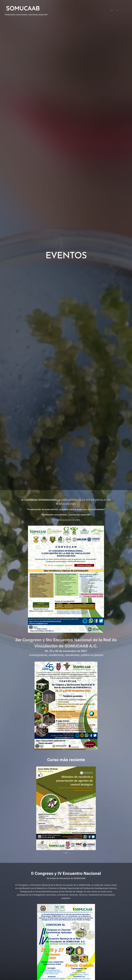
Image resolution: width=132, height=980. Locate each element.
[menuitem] (110, 10)
